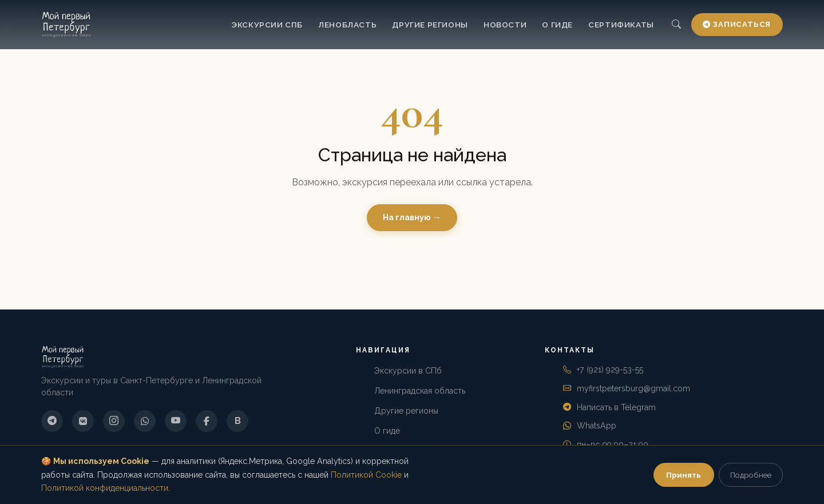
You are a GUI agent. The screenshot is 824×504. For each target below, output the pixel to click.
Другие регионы (430, 25)
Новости (505, 25)
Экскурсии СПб (267, 25)
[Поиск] (676, 25)
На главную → (412, 217)
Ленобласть (347, 25)
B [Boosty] (238, 421)
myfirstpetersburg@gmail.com (633, 388)
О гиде (557, 25)
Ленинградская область (420, 391)
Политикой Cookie (366, 475)
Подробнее (751, 475)
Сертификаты (621, 25)
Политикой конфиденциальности (105, 488)
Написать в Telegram (616, 407)
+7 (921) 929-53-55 (610, 370)
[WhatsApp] (145, 421)
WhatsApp (597, 426)
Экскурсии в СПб (408, 371)
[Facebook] (207, 421)
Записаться (737, 24)
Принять (684, 475)
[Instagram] (114, 421)
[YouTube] (176, 421)
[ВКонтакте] (83, 421)
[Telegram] (52, 421)
